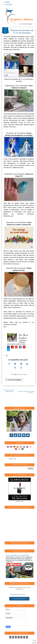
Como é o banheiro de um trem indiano (17, 555)
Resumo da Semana (22, 375)
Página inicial (9, 391)
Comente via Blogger (13, 379)
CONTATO (9, 5)
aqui (14, 127)
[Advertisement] (19, 526)
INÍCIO (8, 2)
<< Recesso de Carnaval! (9, 390)
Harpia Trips (12, 459)
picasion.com (20, 501)
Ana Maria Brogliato (23, 336)
